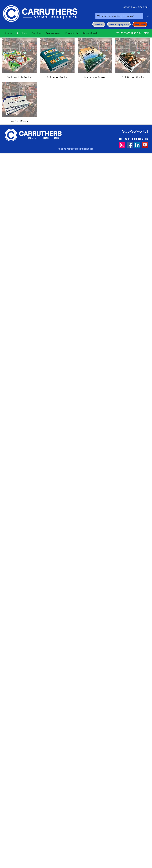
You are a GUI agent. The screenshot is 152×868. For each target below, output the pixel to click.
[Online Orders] (140, 24)
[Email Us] (99, 24)
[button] (119, 24)
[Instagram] (122, 145)
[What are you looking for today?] (117, 16)
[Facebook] (130, 145)
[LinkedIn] (137, 145)
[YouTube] (145, 145)
